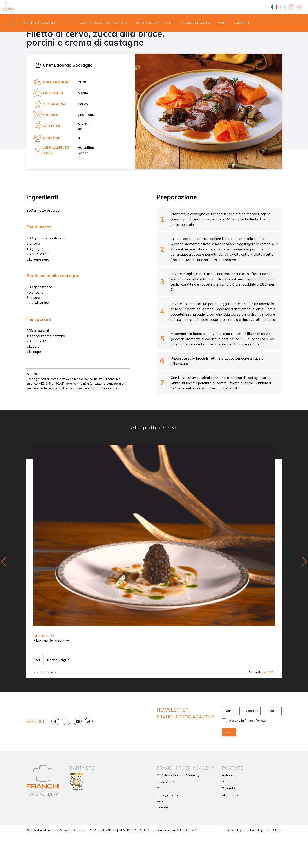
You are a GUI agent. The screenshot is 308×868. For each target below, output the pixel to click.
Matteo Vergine (58, 692)
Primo (226, 814)
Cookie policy (254, 862)
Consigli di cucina (196, 38)
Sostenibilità (147, 38)
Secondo (36, 54)
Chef (169, 38)
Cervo (54, 54)
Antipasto (229, 807)
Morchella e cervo (51, 673)
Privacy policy (232, 862)
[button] (39, 39)
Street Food (231, 827)
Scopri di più (45, 704)
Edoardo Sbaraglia (73, 97)
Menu (222, 38)
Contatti (241, 38)
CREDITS (274, 862)
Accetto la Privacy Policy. (247, 753)
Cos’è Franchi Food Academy (104, 38)
